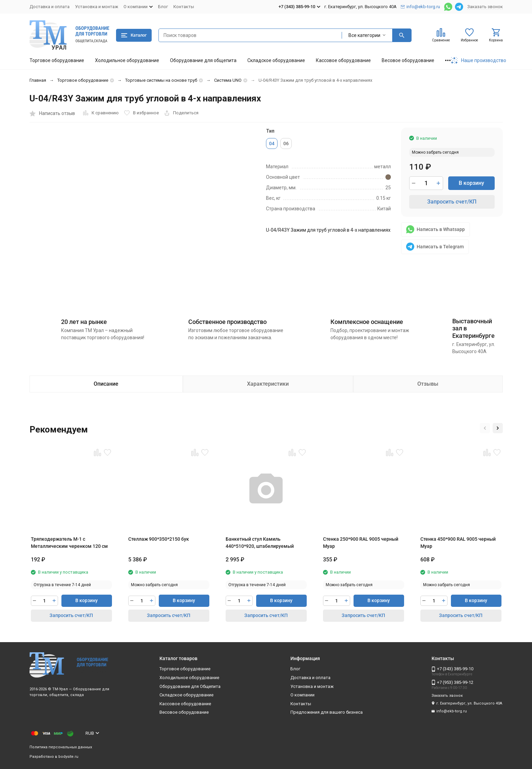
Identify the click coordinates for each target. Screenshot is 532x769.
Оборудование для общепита (203, 60)
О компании (302, 695)
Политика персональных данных (61, 747)
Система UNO (228, 80)
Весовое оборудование (408, 60)
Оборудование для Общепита (190, 686)
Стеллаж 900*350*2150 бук (159, 539)
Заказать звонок (485, 7)
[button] (485, 428)
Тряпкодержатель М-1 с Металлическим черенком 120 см (69, 543)
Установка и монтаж (97, 7)
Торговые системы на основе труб (161, 80)
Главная (38, 80)
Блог (163, 7)
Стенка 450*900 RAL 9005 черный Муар (458, 543)
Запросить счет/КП (452, 202)
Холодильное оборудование (127, 60)
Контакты (184, 7)
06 (286, 143)
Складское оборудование (276, 60)
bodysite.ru (68, 757)
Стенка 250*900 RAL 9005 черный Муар (361, 543)
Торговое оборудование (57, 60)
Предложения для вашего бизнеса (327, 712)
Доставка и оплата (50, 7)
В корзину (471, 183)
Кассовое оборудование (343, 60)
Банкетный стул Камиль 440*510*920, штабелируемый (260, 543)
